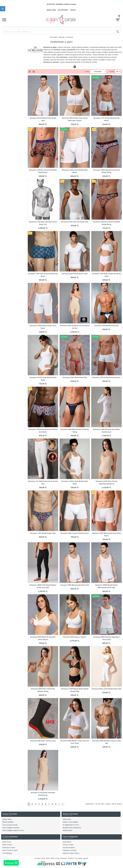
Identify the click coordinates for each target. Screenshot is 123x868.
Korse (6, 103)
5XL (6, 158)
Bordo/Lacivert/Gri (11, 208)
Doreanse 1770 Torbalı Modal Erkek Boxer (107, 119)
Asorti (6, 189)
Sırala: (87, 71)
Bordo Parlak (9, 204)
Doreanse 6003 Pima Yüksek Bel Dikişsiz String (43, 690)
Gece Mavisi (9, 223)
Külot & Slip (8, 107)
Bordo (6, 197)
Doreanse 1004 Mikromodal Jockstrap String (75, 431)
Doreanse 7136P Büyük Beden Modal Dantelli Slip (75, 690)
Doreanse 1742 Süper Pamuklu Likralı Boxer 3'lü (43, 223)
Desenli (7, 212)
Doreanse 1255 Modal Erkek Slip (106, 326)
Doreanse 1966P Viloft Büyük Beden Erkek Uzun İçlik (43, 586)
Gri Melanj (8, 231)
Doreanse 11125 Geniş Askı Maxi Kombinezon (43, 794)
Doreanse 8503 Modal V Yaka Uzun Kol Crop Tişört (75, 742)
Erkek (6, 71)
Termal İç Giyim (10, 118)
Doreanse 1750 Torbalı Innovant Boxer (107, 377)
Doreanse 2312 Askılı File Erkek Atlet (75, 222)
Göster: (112, 71)
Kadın (6, 67)
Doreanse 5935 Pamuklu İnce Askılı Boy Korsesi (75, 327)
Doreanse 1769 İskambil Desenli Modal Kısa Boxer (43, 431)
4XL (6, 154)
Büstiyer (7, 95)
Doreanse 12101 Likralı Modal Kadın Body (75, 482)
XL (5, 143)
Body (6, 88)
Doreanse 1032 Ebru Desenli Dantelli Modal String (106, 223)
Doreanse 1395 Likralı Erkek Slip (75, 377)
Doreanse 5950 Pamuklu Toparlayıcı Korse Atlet (106, 638)
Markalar (62, 37)
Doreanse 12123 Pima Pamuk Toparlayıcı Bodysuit (107, 482)
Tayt (6, 115)
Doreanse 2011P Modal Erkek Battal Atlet (43, 119)
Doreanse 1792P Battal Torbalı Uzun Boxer (43, 327)
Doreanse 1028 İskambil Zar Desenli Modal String (106, 171)
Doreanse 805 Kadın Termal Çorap (43, 741)
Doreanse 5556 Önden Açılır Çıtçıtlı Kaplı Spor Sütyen (75, 119)
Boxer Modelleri (10, 92)
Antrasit (7, 185)
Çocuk (7, 75)
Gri (5, 227)
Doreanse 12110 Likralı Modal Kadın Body (43, 379)
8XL (6, 177)
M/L (6, 174)
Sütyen (7, 111)
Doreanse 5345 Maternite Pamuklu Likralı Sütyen (43, 638)
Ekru (6, 216)
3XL (6, 151)
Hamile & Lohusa (10, 99)
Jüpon (6, 122)
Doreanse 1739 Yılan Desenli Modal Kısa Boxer (43, 275)
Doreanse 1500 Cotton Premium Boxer (75, 533)
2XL (6, 147)
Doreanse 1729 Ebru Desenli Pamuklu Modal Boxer (43, 171)
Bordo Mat (8, 201)
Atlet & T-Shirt (9, 84)
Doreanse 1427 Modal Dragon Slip (43, 533)
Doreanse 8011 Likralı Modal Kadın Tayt (107, 689)
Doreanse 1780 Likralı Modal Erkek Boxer (75, 171)
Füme (6, 220)
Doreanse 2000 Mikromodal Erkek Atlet (75, 585)
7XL (6, 170)
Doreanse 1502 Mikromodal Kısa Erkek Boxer (106, 534)
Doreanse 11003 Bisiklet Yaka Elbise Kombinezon (107, 431)
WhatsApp (11, 863)
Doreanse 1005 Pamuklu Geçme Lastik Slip (107, 742)
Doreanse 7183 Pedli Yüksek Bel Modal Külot (106, 275)
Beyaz (6, 193)
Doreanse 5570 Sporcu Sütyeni (75, 637)
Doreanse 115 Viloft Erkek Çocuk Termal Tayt (43, 482)
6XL (6, 166)
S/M (6, 162)
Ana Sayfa (53, 37)
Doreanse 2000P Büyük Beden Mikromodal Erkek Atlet (106, 586)
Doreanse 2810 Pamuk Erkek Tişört (75, 274)
